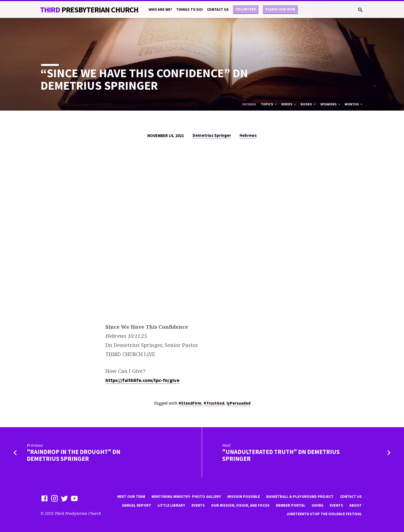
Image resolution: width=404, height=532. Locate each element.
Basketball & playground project (300, 497)
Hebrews (248, 135)
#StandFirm (190, 403)
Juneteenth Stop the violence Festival (324, 514)
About (356, 505)
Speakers (331, 104)
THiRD (89, 10)
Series (289, 104)
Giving (317, 505)
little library (171, 505)
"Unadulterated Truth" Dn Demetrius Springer (281, 455)
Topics (269, 104)
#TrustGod (214, 403)
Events (198, 505)
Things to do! (190, 10)
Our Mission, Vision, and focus (240, 505)
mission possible (244, 497)
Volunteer (246, 9)
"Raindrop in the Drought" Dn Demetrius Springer (74, 455)
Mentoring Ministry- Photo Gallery (186, 497)
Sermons (249, 104)
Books (309, 104)
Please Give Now (280, 9)
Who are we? (160, 10)
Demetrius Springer (212, 135)
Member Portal (291, 505)
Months (354, 104)
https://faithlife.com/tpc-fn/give (142, 380)
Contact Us (218, 10)
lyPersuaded (239, 403)
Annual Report (137, 505)
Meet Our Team (131, 497)
